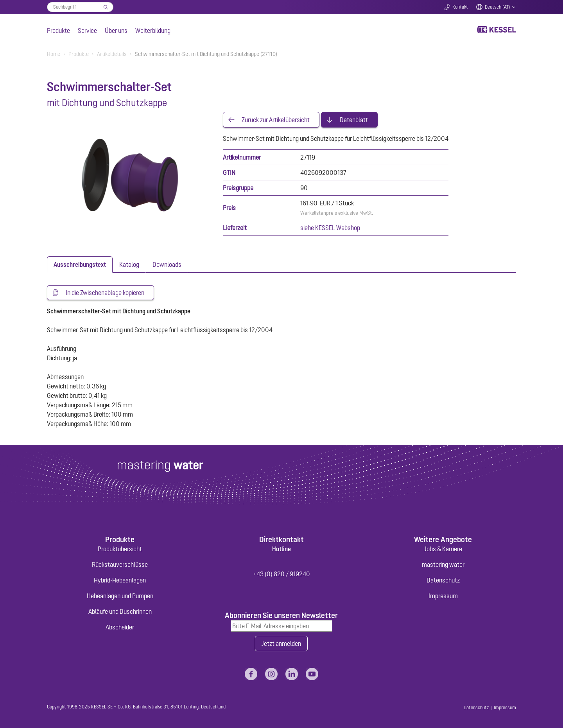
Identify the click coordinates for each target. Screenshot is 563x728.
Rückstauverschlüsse (120, 564)
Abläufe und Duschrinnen (120, 611)
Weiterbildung (153, 31)
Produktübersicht (120, 549)
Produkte (58, 31)
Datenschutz (443, 580)
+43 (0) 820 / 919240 (281, 574)
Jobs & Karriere (443, 549)
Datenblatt (354, 120)
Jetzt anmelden (281, 644)
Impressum (443, 596)
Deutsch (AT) (498, 7)
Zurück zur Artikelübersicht (276, 120)
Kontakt (460, 7)
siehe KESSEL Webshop (330, 228)
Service (87, 31)
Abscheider (120, 627)
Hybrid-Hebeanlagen (120, 580)
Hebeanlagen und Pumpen (120, 596)
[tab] (80, 264)
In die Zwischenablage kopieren (105, 293)
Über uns (116, 31)
